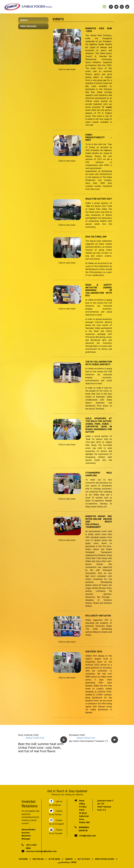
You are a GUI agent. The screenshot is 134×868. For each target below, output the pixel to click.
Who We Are (38, 859)
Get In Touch (84, 859)
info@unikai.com (88, 836)
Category (23, 859)
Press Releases (28, 26)
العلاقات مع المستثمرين (67, 862)
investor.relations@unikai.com (41, 851)
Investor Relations (105, 859)
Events (24, 20)
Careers (69, 859)
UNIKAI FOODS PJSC (35, 738)
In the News (54, 859)
